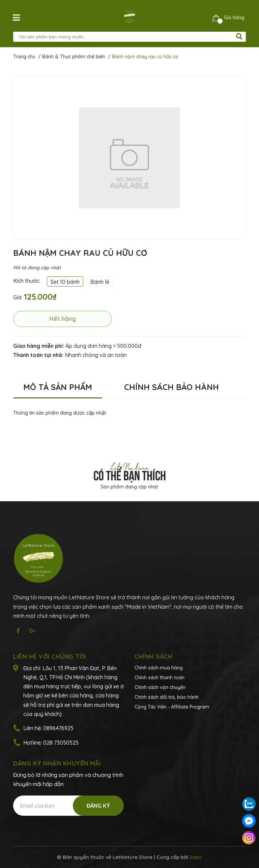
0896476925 (58, 728)
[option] (129, 158)
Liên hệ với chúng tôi (50, 656)
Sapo (196, 857)
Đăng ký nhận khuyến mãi (57, 763)
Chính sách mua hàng (159, 668)
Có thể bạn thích (130, 474)
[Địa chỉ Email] (68, 806)
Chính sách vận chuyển (160, 687)
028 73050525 (61, 743)
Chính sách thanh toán (160, 678)
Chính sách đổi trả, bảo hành (167, 697)
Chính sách (153, 656)
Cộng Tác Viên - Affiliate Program (172, 707)
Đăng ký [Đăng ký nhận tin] (98, 806)
